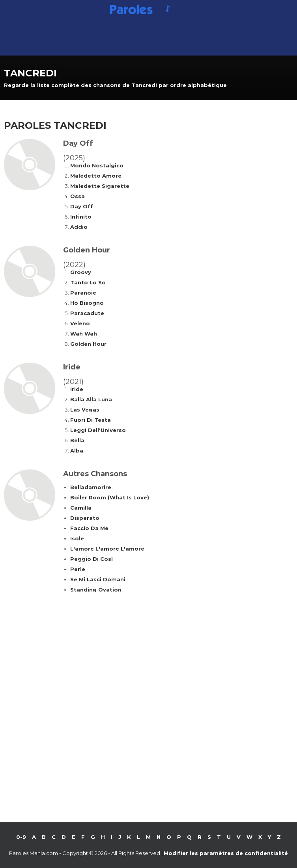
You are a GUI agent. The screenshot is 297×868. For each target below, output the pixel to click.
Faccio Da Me (89, 528)
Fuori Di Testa (91, 420)
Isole (77, 538)
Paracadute (87, 313)
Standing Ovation (96, 590)
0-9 (21, 837)
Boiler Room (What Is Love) (110, 497)
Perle (78, 569)
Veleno (80, 323)
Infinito (81, 217)
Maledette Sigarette (100, 186)
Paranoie (83, 293)
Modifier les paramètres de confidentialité (226, 853)
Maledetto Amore (96, 176)
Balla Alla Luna (91, 399)
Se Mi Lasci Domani (98, 579)
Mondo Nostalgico (97, 165)
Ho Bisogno (87, 303)
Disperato (85, 518)
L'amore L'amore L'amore (107, 549)
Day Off (82, 206)
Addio (79, 227)
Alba (77, 451)
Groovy (81, 272)
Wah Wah (84, 334)
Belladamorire (91, 487)
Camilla (81, 508)
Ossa (78, 196)
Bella (77, 440)
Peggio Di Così (92, 559)
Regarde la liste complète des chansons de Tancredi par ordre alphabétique (115, 85)
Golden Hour (88, 344)
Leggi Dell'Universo (98, 430)
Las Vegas (85, 410)
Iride (77, 389)
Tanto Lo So (88, 282)
